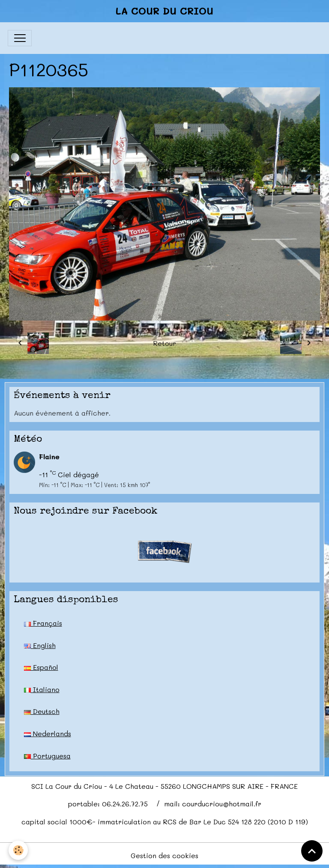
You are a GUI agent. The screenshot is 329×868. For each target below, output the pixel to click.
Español (41, 667)
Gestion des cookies (164, 855)
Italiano (42, 689)
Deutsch (42, 711)
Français (43, 623)
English (40, 645)
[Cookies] (18, 850)
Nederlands (48, 733)
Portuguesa (47, 756)
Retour (164, 343)
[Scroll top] (312, 851)
